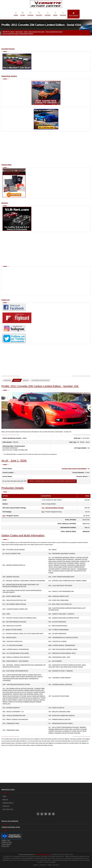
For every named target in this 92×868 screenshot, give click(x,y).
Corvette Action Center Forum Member (74, 469)
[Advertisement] (46, 149)
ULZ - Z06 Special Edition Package (53, 508)
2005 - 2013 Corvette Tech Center (34, 32)
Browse (17, 380)
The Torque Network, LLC (43, 854)
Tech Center (19, 32)
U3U (4, 516)
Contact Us (6, 806)
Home (12, 32)
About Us (5, 799)
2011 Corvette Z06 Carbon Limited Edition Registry (18, 34)
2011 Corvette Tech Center (54, 32)
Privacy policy (43, 865)
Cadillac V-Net (6, 840)
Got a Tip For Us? (8, 809)
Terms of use (56, 865)
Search (26, 380)
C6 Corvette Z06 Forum (40, 380)
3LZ (43, 512)
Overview (7, 380)
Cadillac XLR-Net (7, 842)
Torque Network (6, 844)
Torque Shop (5, 846)
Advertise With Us (8, 803)
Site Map (49, 865)
